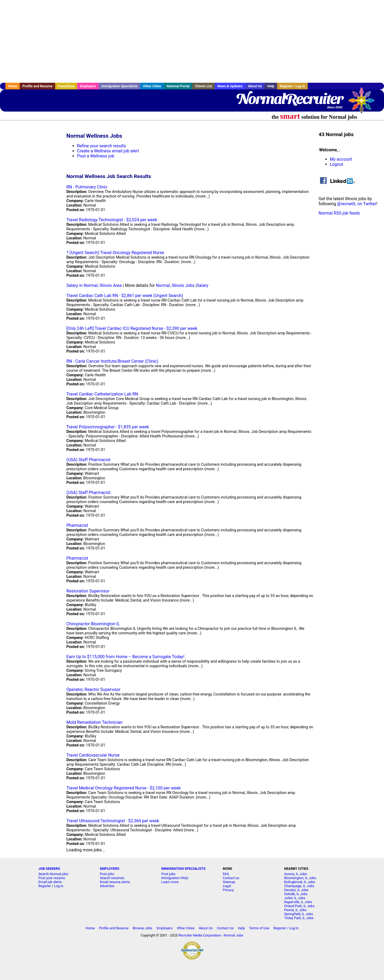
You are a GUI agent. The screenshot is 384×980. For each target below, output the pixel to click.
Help (271, 86)
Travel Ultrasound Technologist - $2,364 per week (113, 821)
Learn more (170, 882)
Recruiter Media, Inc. (364, 103)
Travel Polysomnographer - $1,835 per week (108, 427)
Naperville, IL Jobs (298, 902)
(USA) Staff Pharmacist (88, 460)
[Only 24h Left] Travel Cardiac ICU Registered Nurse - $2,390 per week (132, 328)
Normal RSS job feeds (339, 213)
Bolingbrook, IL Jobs (300, 882)
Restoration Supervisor (88, 591)
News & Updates (230, 86)
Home (13, 86)
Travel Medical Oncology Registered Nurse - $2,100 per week (124, 788)
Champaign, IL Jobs (299, 886)
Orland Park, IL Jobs (299, 906)
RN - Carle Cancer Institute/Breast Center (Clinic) (112, 361)
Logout (337, 164)
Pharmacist (77, 525)
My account (341, 159)
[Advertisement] (192, 41)
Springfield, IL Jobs (299, 914)
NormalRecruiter (289, 99)
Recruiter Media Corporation (200, 935)
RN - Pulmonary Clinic (87, 187)
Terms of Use (259, 928)
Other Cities (152, 86)
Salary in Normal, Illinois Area (94, 285)
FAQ (226, 874)
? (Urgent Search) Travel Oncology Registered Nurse (115, 253)
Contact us (231, 878)
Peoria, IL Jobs (295, 910)
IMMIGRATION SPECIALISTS (183, 869)
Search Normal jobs (53, 874)
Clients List (204, 86)
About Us (255, 86)
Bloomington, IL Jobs (300, 878)
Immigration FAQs (175, 878)
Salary (202, 285)
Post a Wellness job (96, 156)
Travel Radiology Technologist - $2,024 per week (112, 220)
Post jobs (107, 874)
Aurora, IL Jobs (296, 874)
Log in (59, 886)
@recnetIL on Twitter (357, 204)
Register (45, 886)
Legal (227, 886)
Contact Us (225, 928)
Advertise (107, 886)
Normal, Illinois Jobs (175, 285)
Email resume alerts (115, 882)
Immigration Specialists (119, 86)
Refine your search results (101, 146)
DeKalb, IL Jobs (296, 894)
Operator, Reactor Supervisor (93, 689)
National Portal (178, 86)
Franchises (66, 86)
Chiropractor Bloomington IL (93, 624)
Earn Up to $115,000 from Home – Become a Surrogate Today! (125, 657)
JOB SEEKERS (49, 869)
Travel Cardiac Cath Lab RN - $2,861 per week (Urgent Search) (125, 296)
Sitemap (229, 882)
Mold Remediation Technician (94, 722)
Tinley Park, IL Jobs (299, 918)
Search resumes (112, 878)
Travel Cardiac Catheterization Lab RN (102, 394)
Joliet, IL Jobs (295, 898)
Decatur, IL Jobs (296, 890)
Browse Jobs (143, 928)
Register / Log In (292, 86)
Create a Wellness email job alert (108, 151)
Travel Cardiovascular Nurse (93, 755)
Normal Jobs (233, 935)
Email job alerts (50, 882)
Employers (88, 86)
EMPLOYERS (109, 869)
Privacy (228, 890)
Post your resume (52, 878)
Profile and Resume (37, 86)
